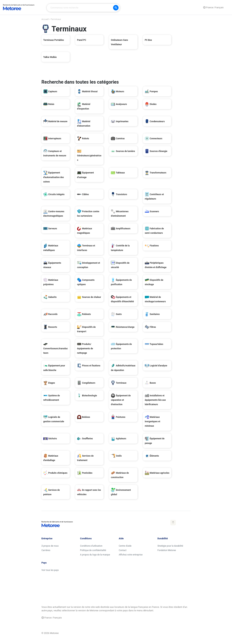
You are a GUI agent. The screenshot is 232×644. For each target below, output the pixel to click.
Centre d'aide (125, 546)
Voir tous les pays (50, 570)
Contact (123, 550)
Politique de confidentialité (93, 550)
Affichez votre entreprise (131, 555)
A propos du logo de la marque (95, 555)
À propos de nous (50, 546)
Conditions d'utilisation (91, 546)
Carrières (46, 550)
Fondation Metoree (167, 550)
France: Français (52, 618)
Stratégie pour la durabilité (170, 546)
